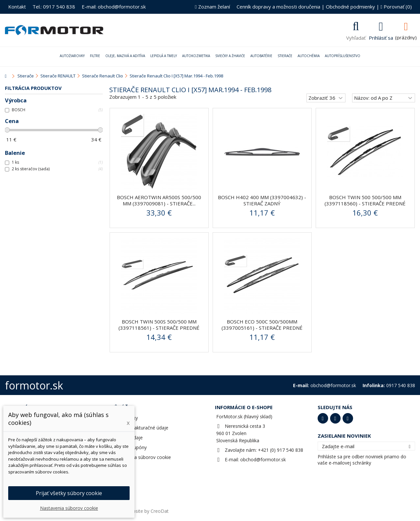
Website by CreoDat (147, 511)
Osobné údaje (128, 438)
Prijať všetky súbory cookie (69, 493)
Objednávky (125, 418)
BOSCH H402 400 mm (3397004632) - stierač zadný (262, 200)
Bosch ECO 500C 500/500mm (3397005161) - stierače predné (262, 325)
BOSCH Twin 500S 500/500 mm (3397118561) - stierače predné (159, 325)
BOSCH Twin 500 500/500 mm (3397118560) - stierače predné (365, 200)
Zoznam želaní (212, 7)
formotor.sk (34, 385)
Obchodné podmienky (350, 7)
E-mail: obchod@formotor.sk (114, 7)
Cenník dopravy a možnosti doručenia (278, 7)
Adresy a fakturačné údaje (141, 428)
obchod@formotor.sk (263, 459)
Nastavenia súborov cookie (142, 457)
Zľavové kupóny (130, 447)
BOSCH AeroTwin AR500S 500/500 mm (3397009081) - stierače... (159, 200)
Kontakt (17, 7)
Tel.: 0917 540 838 (54, 7)
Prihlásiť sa (381, 37)
